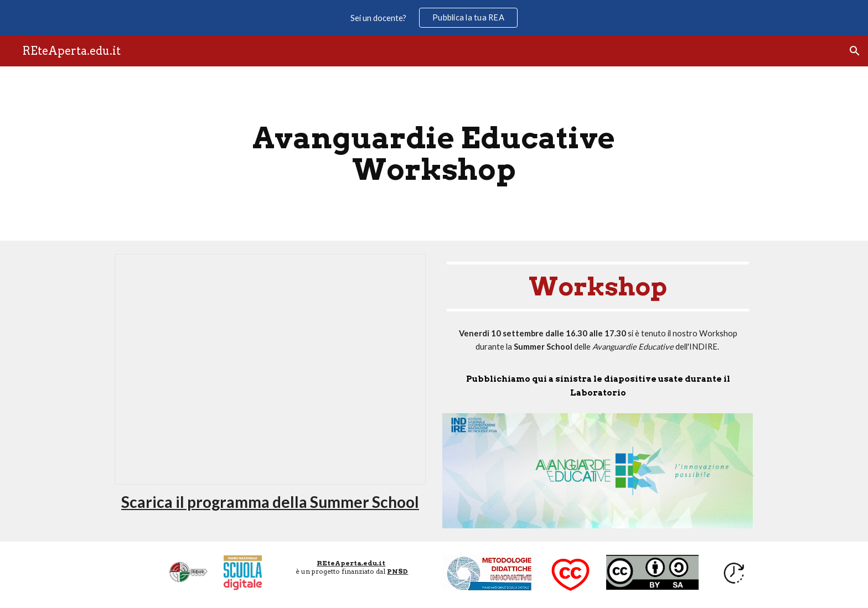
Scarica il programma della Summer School (270, 502)
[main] (434, 154)
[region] (434, 18)
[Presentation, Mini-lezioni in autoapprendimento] (270, 369)
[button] (855, 51)
